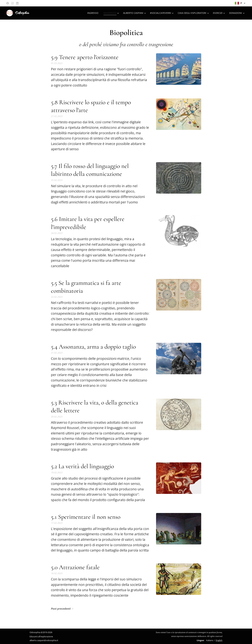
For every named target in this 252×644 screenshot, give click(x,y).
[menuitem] (90, 13)
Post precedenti (61, 609)
